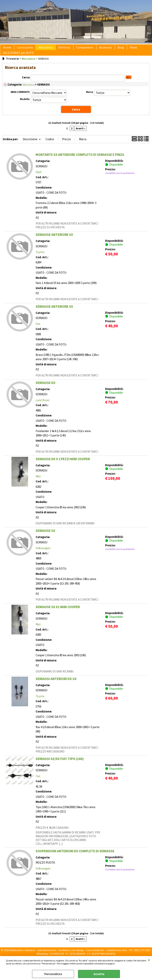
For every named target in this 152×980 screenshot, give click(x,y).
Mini (38, 482)
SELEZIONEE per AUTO (18, 58)
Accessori (97, 49)
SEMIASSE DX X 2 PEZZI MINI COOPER (63, 465)
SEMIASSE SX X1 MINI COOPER (58, 613)
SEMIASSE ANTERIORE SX (54, 241)
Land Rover (43, 406)
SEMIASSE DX (46, 389)
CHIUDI (149, 960)
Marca (90, 98)
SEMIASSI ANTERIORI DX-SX (56, 685)
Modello (25, 105)
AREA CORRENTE (20, 98)
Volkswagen (43, 554)
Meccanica (42, 49)
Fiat (38, 330)
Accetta (99, 974)
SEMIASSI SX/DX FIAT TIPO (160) (60, 765)
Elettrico (59, 49)
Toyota (40, 258)
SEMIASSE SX (45, 537)
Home (6, 49)
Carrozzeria (23, 49)
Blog (111, 49)
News (122, 49)
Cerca (26, 84)
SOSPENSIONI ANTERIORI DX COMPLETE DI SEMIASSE (75, 857)
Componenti (78, 49)
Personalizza (53, 974)
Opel (38, 178)
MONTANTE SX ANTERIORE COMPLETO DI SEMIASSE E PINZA (80, 161)
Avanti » (81, 134)
